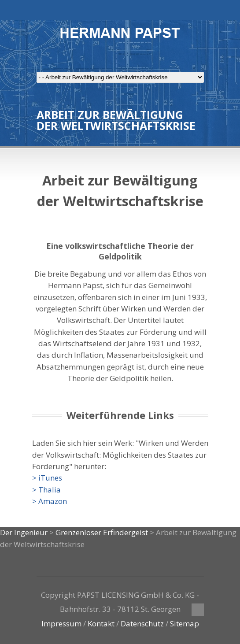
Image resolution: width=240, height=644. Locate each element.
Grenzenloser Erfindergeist (102, 532)
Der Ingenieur (24, 532)
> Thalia (46, 490)
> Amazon (50, 501)
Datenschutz (142, 624)
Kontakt (101, 624)
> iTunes (47, 478)
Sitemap (185, 624)
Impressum (61, 624)
